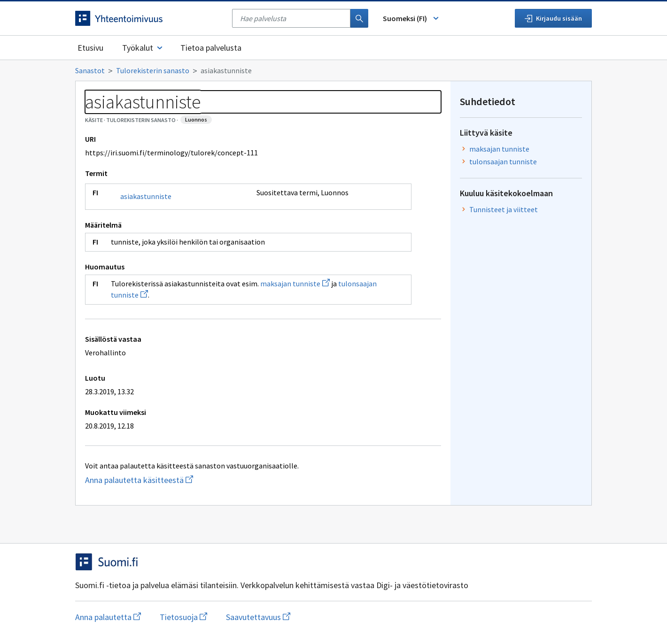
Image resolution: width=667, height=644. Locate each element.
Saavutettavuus (258, 617)
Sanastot (90, 70)
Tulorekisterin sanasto (153, 70)
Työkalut (143, 48)
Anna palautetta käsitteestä (176, 480)
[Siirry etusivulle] (149, 18)
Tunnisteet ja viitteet (504, 209)
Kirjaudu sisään (553, 18)
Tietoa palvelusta (211, 48)
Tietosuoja (183, 617)
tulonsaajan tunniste (503, 161)
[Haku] (359, 18)
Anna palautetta (108, 617)
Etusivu (90, 48)
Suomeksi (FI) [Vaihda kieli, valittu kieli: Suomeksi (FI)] (411, 18)
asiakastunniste (146, 196)
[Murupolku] (333, 70)
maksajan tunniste (295, 284)
